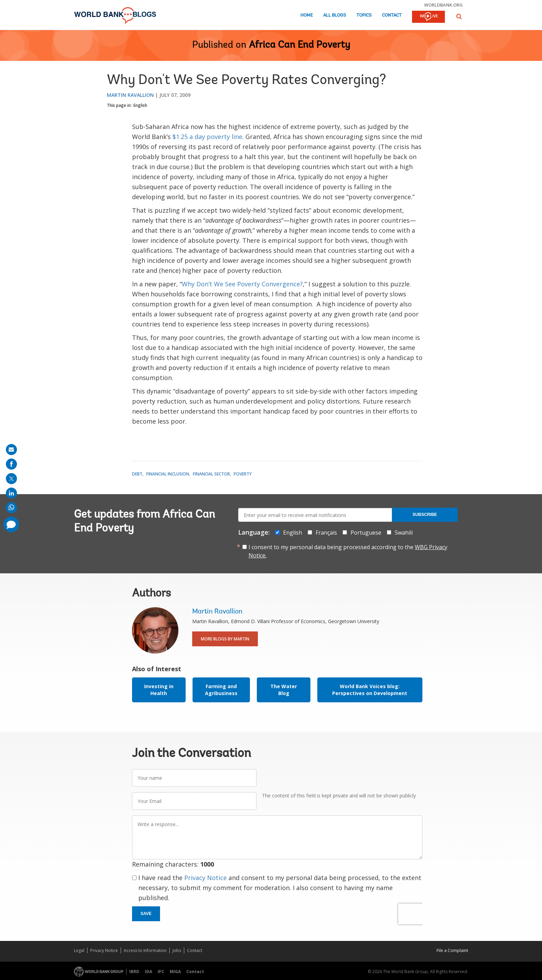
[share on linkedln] (11, 493)
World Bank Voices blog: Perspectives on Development (370, 690)
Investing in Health (159, 690)
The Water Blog (284, 690)
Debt (137, 474)
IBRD (134, 972)
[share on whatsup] (11, 508)
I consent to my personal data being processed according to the (348, 551)
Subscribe (425, 515)
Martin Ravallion (130, 95)
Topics (364, 15)
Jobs (177, 950)
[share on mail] (11, 450)
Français (326, 533)
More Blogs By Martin (225, 639)
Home (307, 15)
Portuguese (366, 533)
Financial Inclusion (168, 474)
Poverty (243, 474)
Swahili (404, 533)
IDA (148, 972)
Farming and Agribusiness (221, 690)
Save (146, 914)
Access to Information (145, 950)
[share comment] (11, 524)
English (140, 105)
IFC (161, 972)
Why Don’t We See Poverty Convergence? (242, 284)
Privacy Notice (205, 878)
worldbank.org (443, 5)
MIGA (175, 972)
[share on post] (11, 479)
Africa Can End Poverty (300, 45)
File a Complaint (452, 950)
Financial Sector (211, 474)
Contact (392, 15)
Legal (79, 950)
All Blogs (335, 15)
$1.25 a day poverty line (207, 137)
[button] (459, 16)
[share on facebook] (11, 464)
